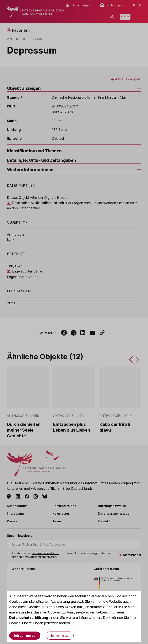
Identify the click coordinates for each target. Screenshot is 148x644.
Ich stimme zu (25, 636)
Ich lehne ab (60, 636)
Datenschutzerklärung (29, 618)
